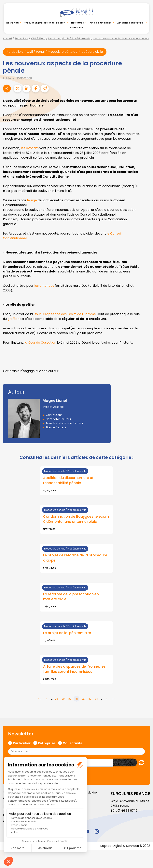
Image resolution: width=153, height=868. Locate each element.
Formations (77, 27)
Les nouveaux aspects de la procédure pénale (121, 38)
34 (97, 699)
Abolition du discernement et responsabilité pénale (69, 481)
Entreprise (47, 743)
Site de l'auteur (56, 427)
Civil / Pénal (38, 38)
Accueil (7, 38)
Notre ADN (12, 23)
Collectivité (73, 743)
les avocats (30, 148)
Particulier (22, 743)
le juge (32, 200)
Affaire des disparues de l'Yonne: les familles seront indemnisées (75, 670)
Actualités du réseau (130, 23)
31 (77, 699)
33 (90, 699)
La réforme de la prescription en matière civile (71, 597)
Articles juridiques (101, 23)
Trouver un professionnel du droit (45, 23)
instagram (97, 832)
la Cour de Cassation (40, 343)
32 (83, 699)
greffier (20, 319)
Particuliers (21, 38)
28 (56, 699)
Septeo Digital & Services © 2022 (125, 846)
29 (63, 699)
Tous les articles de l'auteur (64, 423)
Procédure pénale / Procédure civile (69, 38)
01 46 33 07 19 (128, 811)
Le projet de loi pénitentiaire (68, 633)
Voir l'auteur (54, 415)
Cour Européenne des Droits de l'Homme (65, 314)
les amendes (44, 286)
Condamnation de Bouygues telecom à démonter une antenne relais (76, 519)
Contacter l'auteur (58, 419)
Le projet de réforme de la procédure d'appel (76, 558)
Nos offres (77, 23)
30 (70, 699)
